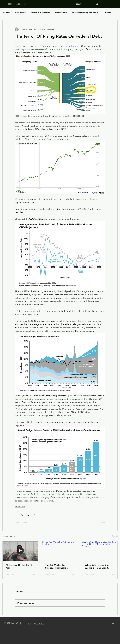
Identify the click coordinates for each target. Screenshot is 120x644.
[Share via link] (34, 515)
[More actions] (104, 29)
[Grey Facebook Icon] (21, 623)
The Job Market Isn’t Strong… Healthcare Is (57, 566)
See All (115, 536)
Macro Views (61, 13)
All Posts (6, 13)
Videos (108, 13)
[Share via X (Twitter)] (22, 515)
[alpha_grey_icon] (5, 623)
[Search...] (84, 4)
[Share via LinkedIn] (28, 515)
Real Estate (20, 13)
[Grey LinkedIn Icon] (13, 623)
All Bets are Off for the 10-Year (19, 566)
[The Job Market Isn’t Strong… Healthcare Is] (60, 551)
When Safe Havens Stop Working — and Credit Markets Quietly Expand (97, 566)
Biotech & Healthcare (40, 13)
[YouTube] (9, 623)
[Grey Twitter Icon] (17, 623)
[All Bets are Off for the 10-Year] (20, 551)
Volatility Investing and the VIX (86, 13)
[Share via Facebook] (16, 515)
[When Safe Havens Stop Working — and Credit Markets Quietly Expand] (100, 551)
